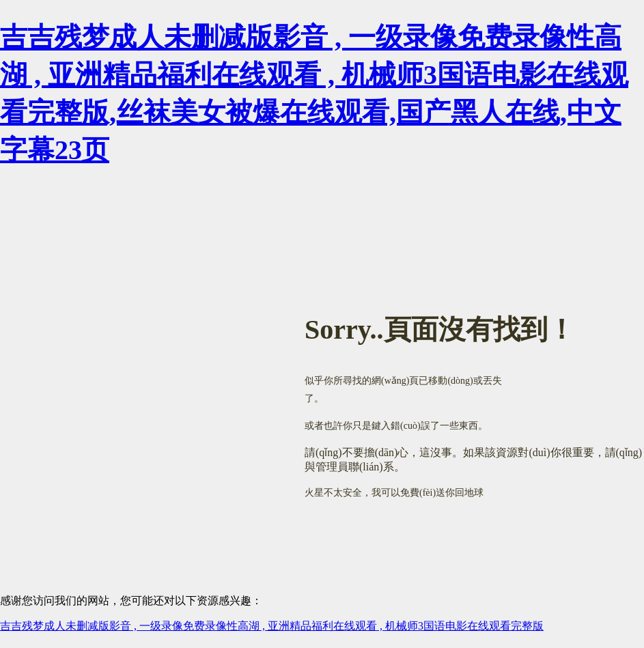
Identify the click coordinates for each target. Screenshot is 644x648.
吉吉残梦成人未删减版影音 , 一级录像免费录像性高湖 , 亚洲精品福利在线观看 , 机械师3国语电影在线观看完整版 (272, 626)
